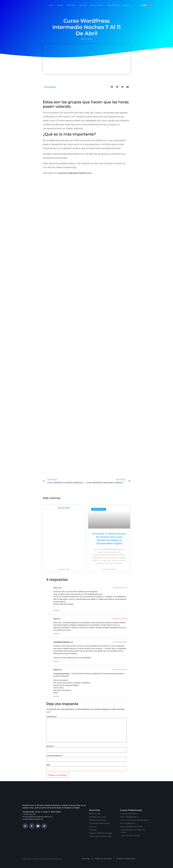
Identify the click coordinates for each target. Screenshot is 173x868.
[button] (112, 87)
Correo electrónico (55, 756)
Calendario (71, 5)
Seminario (64, 508)
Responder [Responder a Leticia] (56, 696)
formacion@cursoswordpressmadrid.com (37, 817)
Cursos (60, 5)
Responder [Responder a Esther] (56, 610)
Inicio (51, 5)
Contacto (126, 5)
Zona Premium (97, 5)
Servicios (83, 5)
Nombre (50, 746)
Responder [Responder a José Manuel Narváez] (56, 661)
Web (48, 765)
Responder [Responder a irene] (56, 634)
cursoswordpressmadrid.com (33, 819)
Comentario (52, 717)
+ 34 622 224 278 (29, 814)
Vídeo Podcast (113, 5)
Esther (56, 588)
